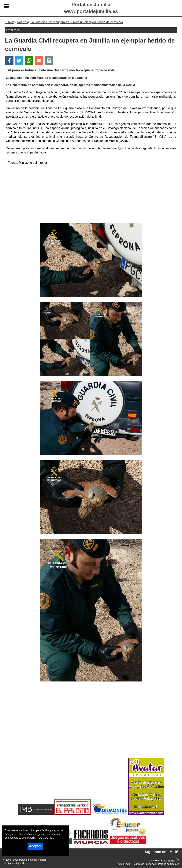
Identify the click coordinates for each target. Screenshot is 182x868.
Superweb (169, 860)
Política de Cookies (169, 864)
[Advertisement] (91, 195)
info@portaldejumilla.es (16, 863)
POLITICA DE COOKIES (41, 838)
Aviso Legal (124, 864)
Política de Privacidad (144, 864)
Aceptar (35, 846)
